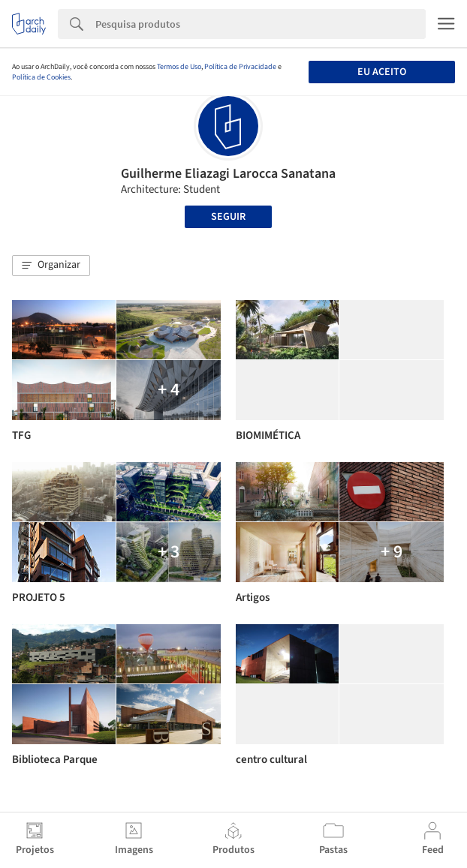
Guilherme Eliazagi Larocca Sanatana (228, 174)
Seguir (228, 217)
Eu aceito (382, 72)
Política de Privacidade (240, 67)
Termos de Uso (179, 67)
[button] (51, 266)
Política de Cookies (41, 77)
